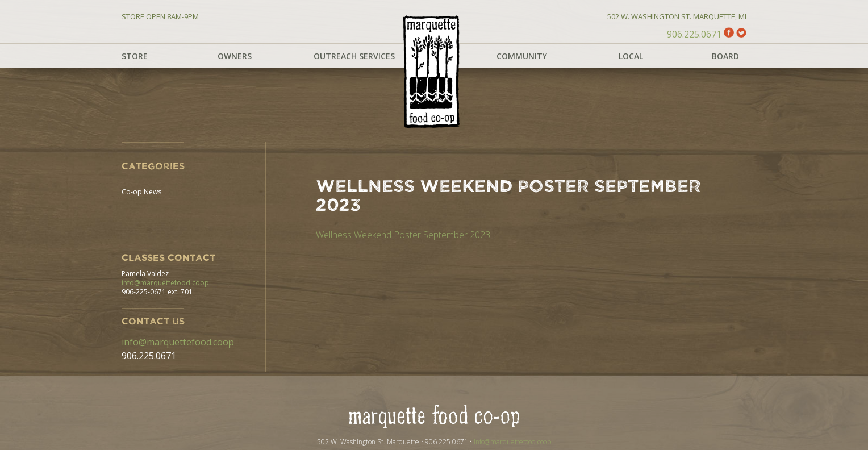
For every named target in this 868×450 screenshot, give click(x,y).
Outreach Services (354, 56)
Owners (235, 56)
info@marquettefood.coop (165, 283)
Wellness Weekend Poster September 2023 (403, 235)
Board (725, 56)
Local (631, 56)
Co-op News (141, 192)
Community (522, 56)
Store (135, 56)
